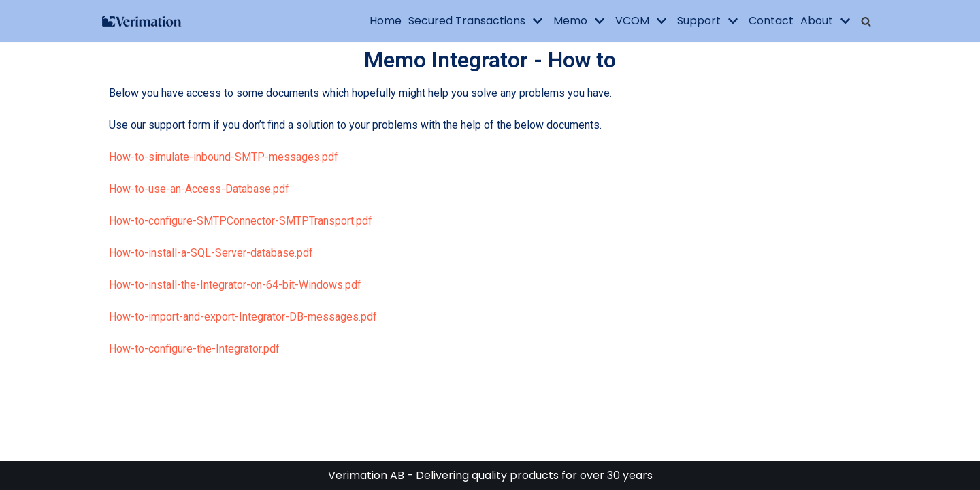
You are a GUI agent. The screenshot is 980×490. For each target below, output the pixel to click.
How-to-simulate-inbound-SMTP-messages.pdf (224, 157)
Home (386, 21)
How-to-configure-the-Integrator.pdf (194, 349)
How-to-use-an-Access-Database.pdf (199, 189)
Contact (771, 21)
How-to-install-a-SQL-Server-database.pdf (211, 253)
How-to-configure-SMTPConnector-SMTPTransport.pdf (241, 221)
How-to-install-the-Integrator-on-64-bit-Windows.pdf (235, 285)
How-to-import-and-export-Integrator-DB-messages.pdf (243, 317)
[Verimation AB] (143, 21)
